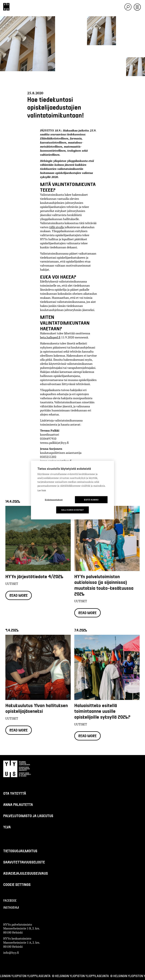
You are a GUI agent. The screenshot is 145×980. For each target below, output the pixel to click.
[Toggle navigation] (137, 7)
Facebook (10, 900)
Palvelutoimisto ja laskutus (28, 816)
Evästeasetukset (54, 500)
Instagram (11, 907)
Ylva (7, 827)
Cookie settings (17, 884)
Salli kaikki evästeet (72, 510)
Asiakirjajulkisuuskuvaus (26, 873)
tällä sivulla (57, 227)
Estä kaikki (91, 500)
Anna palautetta (18, 804)
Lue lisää (42, 490)
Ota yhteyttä (15, 793)
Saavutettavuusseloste (24, 862)
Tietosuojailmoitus (20, 851)
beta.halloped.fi (50, 337)
